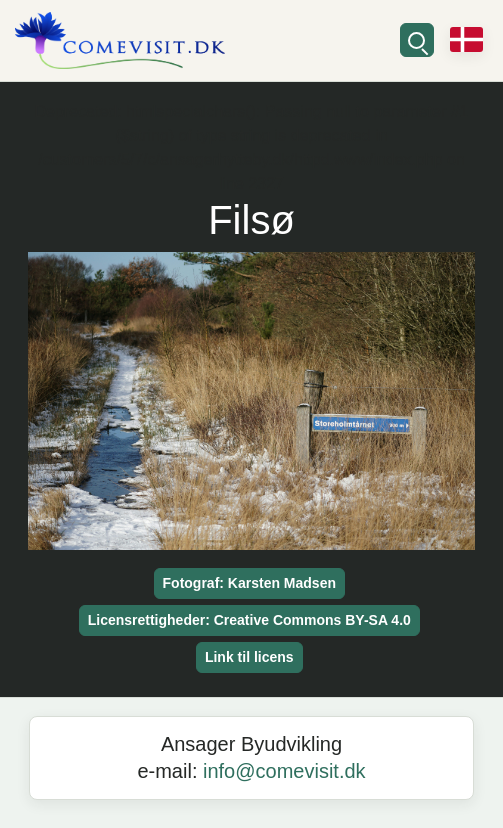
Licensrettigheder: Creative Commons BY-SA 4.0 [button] (249, 620)
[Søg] (417, 40)
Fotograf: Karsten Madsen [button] (249, 583)
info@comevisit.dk (284, 771)
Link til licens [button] (249, 657)
